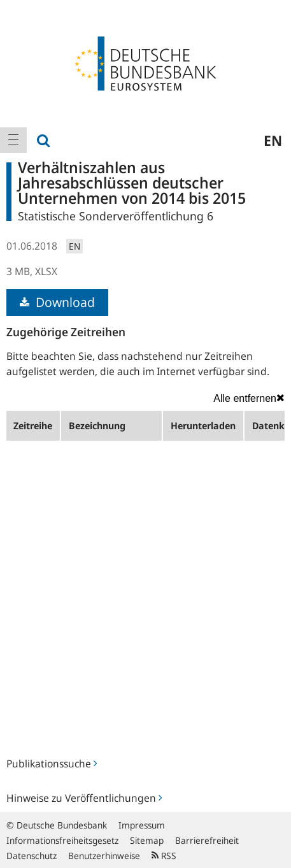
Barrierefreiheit (207, 840)
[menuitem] (13, 140)
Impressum (142, 825)
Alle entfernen (249, 398)
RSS (164, 856)
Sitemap (147, 840)
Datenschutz (32, 856)
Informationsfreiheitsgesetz (62, 840)
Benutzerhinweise (104, 856)
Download (57, 302)
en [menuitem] (273, 140)
